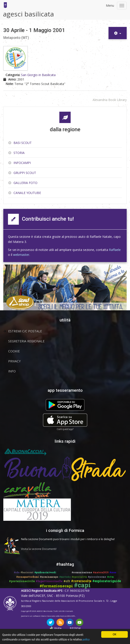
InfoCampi (22, 163)
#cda (17, 572)
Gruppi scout (25, 173)
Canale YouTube (27, 193)
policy (86, 640)
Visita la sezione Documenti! (39, 549)
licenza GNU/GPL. (68, 616)
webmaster (21, 255)
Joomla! (24, 616)
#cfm (111, 577)
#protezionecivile (22, 581)
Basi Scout (23, 143)
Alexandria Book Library (110, 100)
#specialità (79, 577)
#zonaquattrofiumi (28, 577)
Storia (19, 153)
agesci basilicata (28, 14)
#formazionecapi (56, 586)
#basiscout (27, 572)
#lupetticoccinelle (49, 581)
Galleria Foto (25, 183)
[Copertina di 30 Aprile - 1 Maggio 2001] (16, 59)
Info (12, 371)
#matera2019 (101, 572)
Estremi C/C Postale (25, 331)
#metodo (65, 577)
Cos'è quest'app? (65, 429)
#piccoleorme (97, 577)
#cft (67, 581)
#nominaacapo (49, 577)
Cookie (14, 351)
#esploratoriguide (107, 581)
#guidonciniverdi (45, 572)
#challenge (64, 572)
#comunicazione (82, 572)
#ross (113, 572)
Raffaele (115, 250)
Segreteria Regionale (26, 341)
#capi (82, 585)
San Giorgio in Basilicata (38, 75)
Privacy (14, 361)
